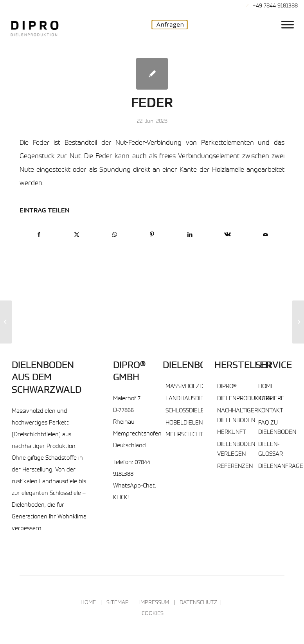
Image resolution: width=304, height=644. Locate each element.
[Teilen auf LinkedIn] (190, 235)
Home (266, 387)
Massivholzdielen (192, 387)
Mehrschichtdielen (194, 435)
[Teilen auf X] (76, 235)
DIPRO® (227, 387)
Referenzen (235, 467)
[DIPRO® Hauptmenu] (288, 24)
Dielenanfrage (281, 467)
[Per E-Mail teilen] (265, 235)
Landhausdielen (190, 399)
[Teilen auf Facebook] (39, 235)
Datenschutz (198, 603)
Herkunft (232, 433)
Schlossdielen (187, 411)
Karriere (271, 399)
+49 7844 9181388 (275, 6)
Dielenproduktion (244, 399)
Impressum (154, 603)
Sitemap (118, 603)
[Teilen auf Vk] (228, 235)
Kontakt (271, 411)
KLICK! (121, 498)
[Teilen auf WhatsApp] (114, 235)
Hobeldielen (184, 423)
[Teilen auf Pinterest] (152, 235)
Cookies (153, 614)
